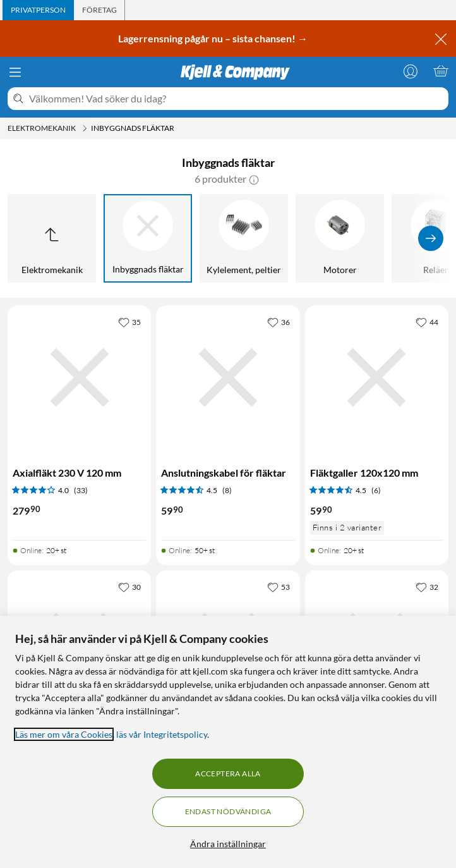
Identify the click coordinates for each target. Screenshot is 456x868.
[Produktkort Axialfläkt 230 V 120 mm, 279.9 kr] (79, 377)
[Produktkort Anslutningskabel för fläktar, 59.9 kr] (228, 377)
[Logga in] (411, 71)
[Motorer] (340, 238)
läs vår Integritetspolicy (162, 734)
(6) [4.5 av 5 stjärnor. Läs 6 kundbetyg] (376, 490)
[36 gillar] (279, 322)
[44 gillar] (427, 322)
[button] (254, 179)
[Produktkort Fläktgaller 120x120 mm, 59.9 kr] (377, 377)
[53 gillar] (279, 587)
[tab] (38, 10)
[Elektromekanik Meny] (85, 128)
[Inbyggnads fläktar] (148, 238)
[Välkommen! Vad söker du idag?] (236, 99)
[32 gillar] (427, 587)
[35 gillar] (129, 322)
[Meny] (15, 72)
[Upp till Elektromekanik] (52, 238)
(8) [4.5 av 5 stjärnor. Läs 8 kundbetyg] (227, 490)
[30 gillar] (129, 587)
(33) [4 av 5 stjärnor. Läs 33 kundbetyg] (81, 490)
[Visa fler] (431, 238)
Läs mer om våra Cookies (64, 734)
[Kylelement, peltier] (244, 238)
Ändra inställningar (228, 844)
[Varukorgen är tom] (441, 71)
